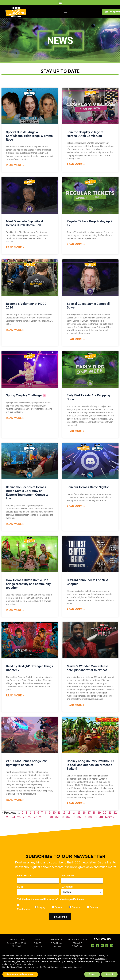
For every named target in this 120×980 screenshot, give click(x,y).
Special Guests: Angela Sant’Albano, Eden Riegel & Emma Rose (29, 136)
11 (59, 812)
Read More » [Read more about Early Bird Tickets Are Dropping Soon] (76, 431)
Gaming (94, 907)
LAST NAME (67, 876)
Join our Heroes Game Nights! (88, 487)
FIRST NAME (24, 876)
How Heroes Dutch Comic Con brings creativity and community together (28, 584)
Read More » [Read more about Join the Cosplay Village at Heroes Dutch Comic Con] (76, 164)
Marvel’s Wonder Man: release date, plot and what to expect (88, 668)
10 (54, 812)
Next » (109, 817)
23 (8, 817)
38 (90, 817)
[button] (60, 2)
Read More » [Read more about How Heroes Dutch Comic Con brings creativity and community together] (15, 610)
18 (94, 812)
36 (79, 817)
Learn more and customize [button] (20, 974)
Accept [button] (109, 974)
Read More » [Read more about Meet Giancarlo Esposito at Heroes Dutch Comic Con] (15, 247)
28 (35, 817)
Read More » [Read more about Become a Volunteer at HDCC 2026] (15, 330)
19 (99, 812)
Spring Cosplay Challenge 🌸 (26, 395)
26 (24, 817)
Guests (58, 907)
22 (115, 812)
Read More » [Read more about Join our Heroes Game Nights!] (76, 506)
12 (64, 812)
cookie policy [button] (100, 958)
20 (105, 812)
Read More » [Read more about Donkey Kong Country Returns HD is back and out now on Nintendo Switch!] (76, 803)
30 (46, 817)
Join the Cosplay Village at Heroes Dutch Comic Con (85, 134)
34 (68, 817)
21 (110, 812)
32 (57, 817)
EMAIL (21, 887)
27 (30, 817)
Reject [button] (92, 974)
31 (52, 817)
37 (85, 817)
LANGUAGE (67, 887)
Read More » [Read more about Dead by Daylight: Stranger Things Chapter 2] (15, 695)
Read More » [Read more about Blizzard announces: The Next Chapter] (76, 609)
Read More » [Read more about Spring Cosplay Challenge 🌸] (15, 418)
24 (13, 817)
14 (74, 812)
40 (101, 817)
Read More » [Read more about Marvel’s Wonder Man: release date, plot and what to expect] (76, 705)
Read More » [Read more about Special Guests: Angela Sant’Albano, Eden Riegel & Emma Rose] (15, 165)
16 (84, 812)
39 (96, 817)
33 (62, 817)
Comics (76, 907)
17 (89, 812)
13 (69, 812)
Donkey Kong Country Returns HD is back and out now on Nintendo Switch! (90, 765)
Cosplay (41, 907)
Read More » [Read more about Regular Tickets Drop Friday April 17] (76, 244)
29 (41, 817)
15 (79, 812)
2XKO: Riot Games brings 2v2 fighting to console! (26, 763)
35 (74, 817)
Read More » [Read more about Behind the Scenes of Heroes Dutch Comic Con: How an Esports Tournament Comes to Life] (15, 524)
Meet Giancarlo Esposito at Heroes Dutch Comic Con (25, 223)
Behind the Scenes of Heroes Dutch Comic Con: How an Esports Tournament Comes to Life (27, 493)
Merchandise (24, 909)
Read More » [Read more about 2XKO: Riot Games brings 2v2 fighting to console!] (15, 800)
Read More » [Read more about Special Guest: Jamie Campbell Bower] (76, 339)
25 (19, 817)
